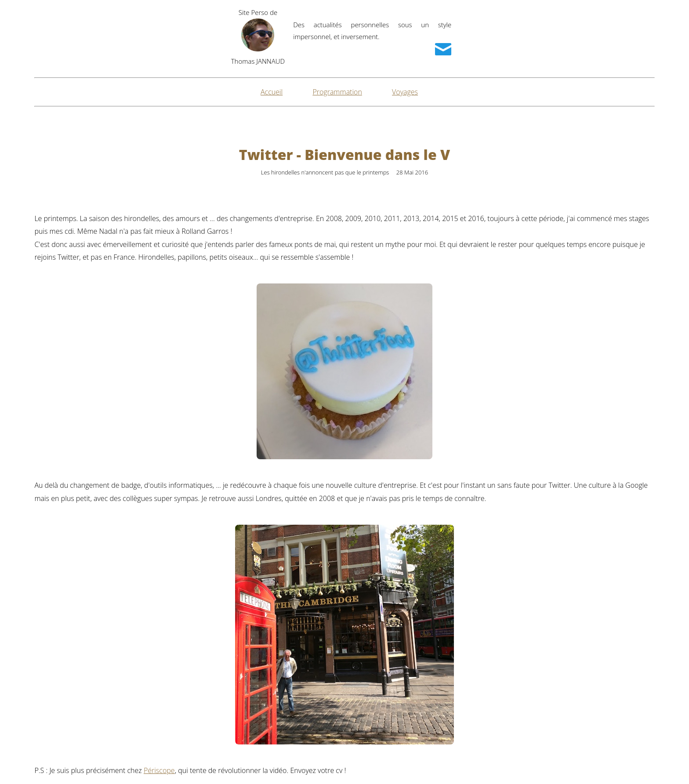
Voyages (405, 92)
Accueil (272, 92)
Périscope (159, 770)
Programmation (337, 92)
